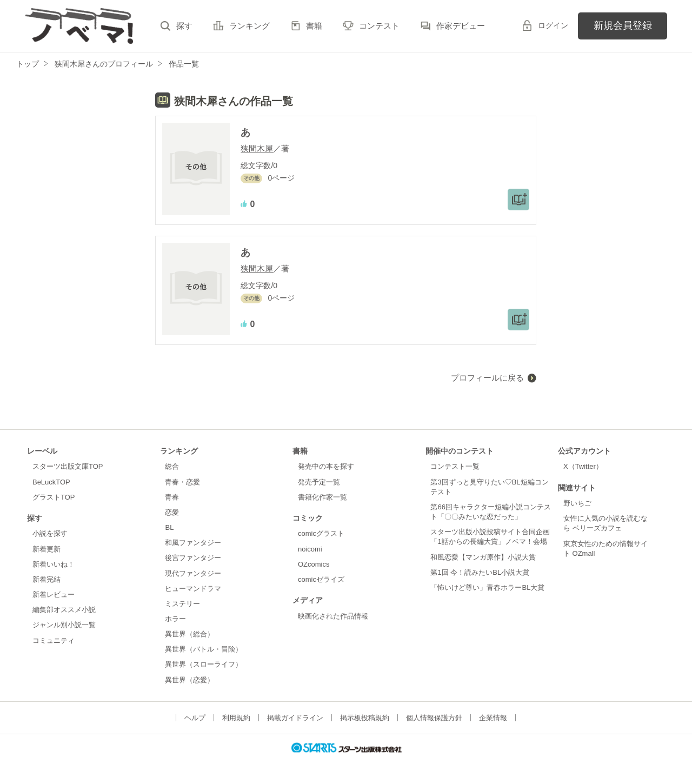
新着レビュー (54, 594)
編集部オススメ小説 (64, 610)
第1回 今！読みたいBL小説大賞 (480, 572)
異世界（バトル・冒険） (204, 649)
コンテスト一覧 (455, 466)
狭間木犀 (257, 148)
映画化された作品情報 (333, 616)
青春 (172, 497)
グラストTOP (54, 497)
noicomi (310, 549)
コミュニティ (54, 640)
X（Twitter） (583, 466)
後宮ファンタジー (193, 558)
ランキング (249, 26)
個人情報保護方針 (434, 718)
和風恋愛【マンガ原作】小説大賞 (483, 557)
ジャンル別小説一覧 (64, 625)
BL (169, 527)
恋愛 (172, 512)
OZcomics (314, 564)
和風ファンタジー (193, 543)
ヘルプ (195, 718)
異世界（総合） (189, 634)
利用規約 (236, 718)
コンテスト (379, 26)
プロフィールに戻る (487, 378)
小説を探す (50, 533)
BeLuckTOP (51, 482)
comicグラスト (321, 533)
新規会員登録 (623, 25)
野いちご (577, 503)
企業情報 (493, 718)
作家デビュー (461, 26)
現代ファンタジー (193, 573)
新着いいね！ (54, 564)
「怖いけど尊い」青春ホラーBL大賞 (487, 587)
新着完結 (46, 579)
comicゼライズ (321, 579)
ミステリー (182, 604)
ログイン (553, 25)
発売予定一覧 (319, 482)
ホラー (175, 619)
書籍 (314, 26)
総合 (172, 466)
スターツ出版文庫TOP (68, 466)
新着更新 (46, 549)
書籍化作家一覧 (322, 497)
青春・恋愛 (182, 482)
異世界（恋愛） (189, 680)
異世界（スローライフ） (204, 664)
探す (184, 26)
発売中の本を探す (326, 466)
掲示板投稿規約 (365, 718)
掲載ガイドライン (295, 718)
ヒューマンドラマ (193, 589)
